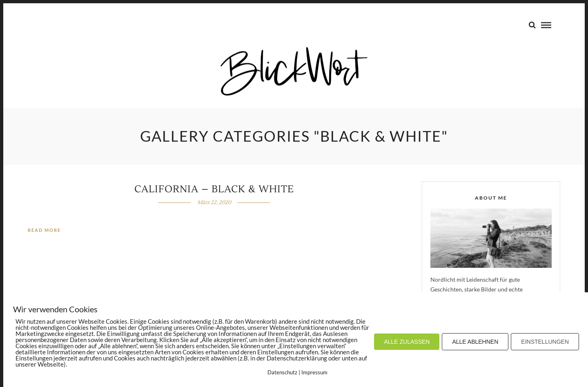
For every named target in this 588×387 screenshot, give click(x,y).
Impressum (314, 372)
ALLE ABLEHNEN (475, 342)
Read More (44, 230)
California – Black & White (214, 189)
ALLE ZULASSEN (407, 342)
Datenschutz (282, 372)
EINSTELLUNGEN (545, 342)
